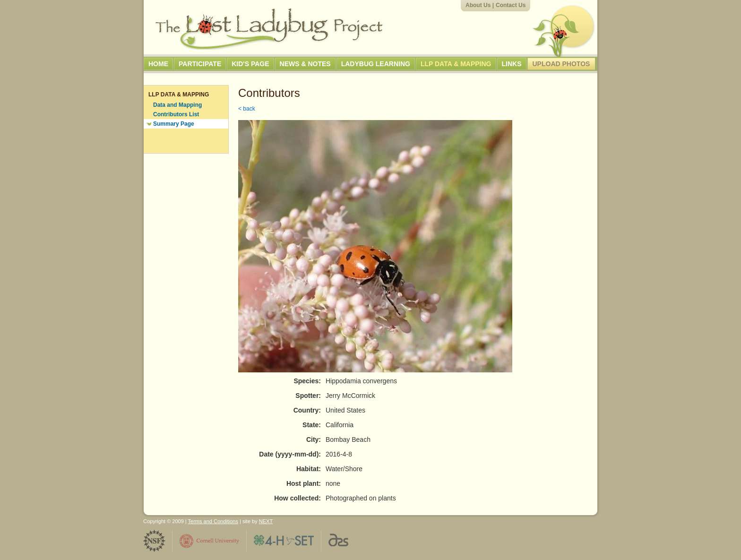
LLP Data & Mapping (456, 64)
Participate (200, 64)
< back (247, 109)
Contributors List (176, 114)
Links (512, 64)
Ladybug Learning (376, 64)
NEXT (266, 521)
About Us (478, 5)
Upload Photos (561, 64)
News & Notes (305, 64)
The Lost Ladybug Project (269, 29)
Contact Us (511, 5)
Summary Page (174, 124)
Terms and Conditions (213, 521)
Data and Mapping (177, 105)
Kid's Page (250, 64)
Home (158, 64)
